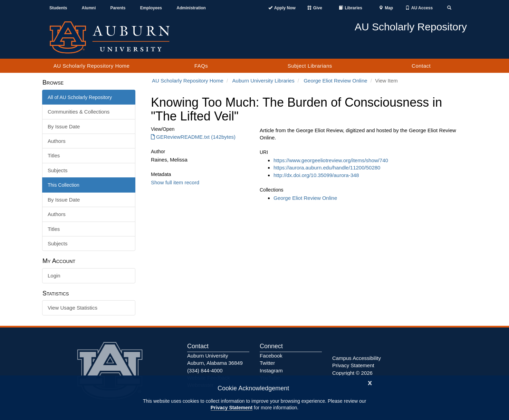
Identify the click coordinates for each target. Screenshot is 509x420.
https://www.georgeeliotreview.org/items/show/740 (331, 160)
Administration (191, 8)
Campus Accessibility (357, 358)
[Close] (370, 382)
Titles (54, 155)
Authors (57, 141)
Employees (151, 8)
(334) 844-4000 (205, 370)
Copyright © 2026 (352, 373)
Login (54, 276)
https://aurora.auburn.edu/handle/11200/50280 (327, 168)
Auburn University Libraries (263, 81)
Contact (421, 66)
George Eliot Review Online (335, 81)
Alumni (89, 8)
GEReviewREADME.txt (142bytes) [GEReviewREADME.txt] (193, 137)
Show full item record (175, 182)
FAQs (201, 66)
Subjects (58, 170)
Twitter (267, 363)
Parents (118, 8)
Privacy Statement (232, 408)
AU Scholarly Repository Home (92, 66)
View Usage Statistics (73, 308)
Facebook (271, 356)
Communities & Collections (79, 112)
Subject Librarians (310, 66)
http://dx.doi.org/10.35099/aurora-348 (316, 175)
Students (58, 8)
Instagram (271, 370)
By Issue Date (64, 126)
